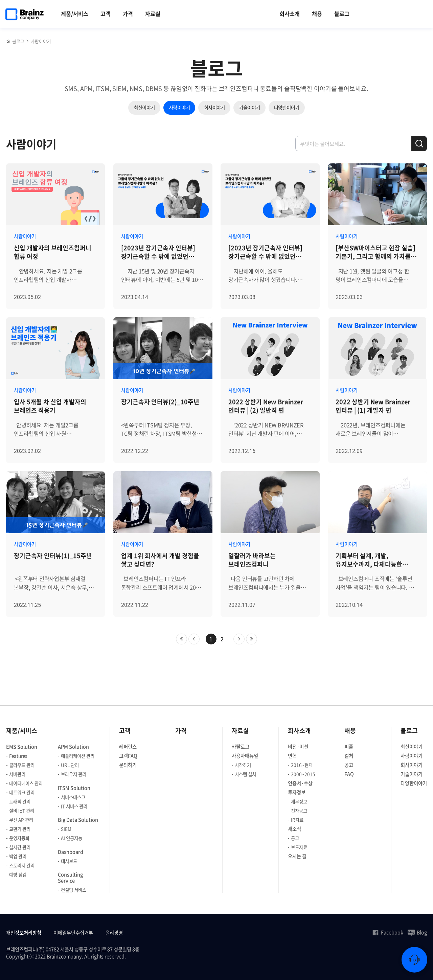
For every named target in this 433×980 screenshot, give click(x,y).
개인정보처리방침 (24, 933)
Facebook (388, 932)
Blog (417, 932)
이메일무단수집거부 (73, 933)
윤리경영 (114, 933)
